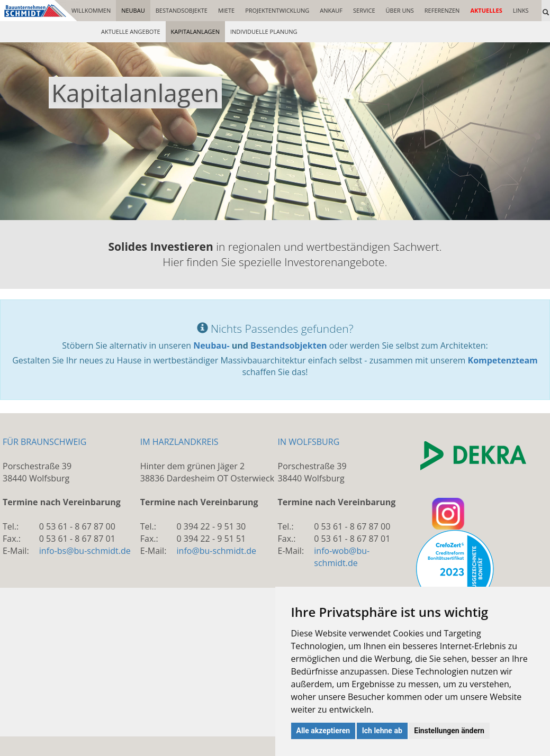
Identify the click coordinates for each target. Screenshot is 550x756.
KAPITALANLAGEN (195, 31)
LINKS (521, 10)
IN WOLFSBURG (309, 442)
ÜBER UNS (400, 10)
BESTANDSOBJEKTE (182, 10)
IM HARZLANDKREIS (179, 442)
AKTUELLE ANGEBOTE (131, 31)
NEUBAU (133, 10)
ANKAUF (331, 10)
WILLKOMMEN (91, 10)
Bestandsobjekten (289, 345)
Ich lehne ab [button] (382, 731)
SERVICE (364, 10)
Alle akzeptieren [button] (323, 731)
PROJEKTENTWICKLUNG (277, 10)
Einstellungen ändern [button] (449, 731)
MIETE (226, 10)
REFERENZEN (442, 10)
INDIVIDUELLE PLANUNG (264, 31)
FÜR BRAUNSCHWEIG (44, 442)
